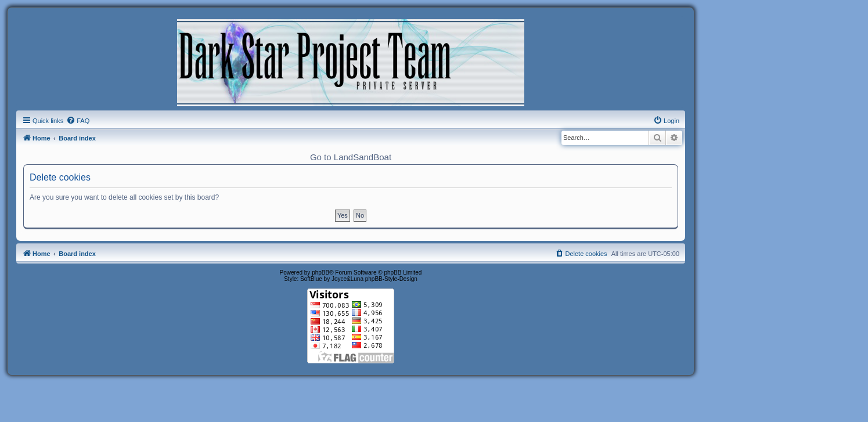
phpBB (320, 273)
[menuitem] (78, 121)
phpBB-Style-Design (391, 279)
